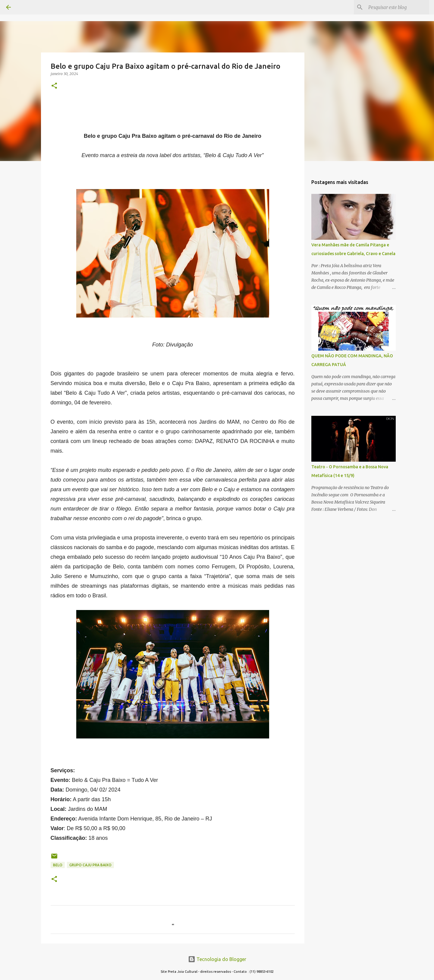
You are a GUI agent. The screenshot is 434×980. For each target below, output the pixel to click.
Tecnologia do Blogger (217, 959)
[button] (54, 86)
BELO (58, 865)
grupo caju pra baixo (90, 865)
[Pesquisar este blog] (398, 7)
